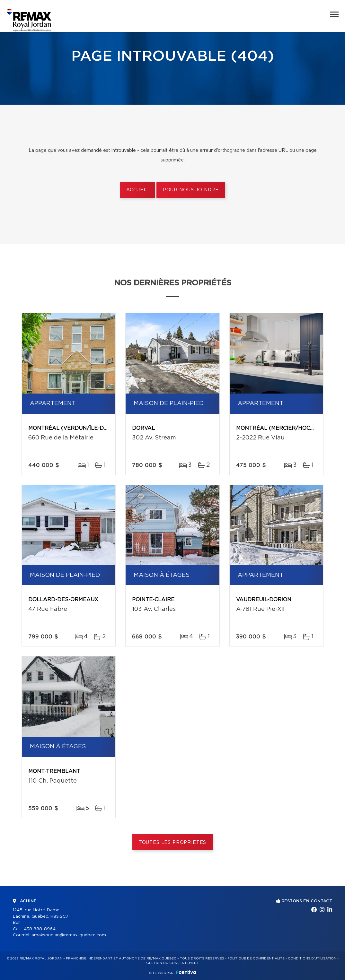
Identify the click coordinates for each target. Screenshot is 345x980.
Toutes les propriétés (173, 843)
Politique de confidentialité (256, 958)
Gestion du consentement (172, 963)
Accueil (137, 190)
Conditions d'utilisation (312, 958)
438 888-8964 (40, 929)
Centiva (186, 972)
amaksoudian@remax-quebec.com (69, 935)
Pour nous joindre (191, 190)
